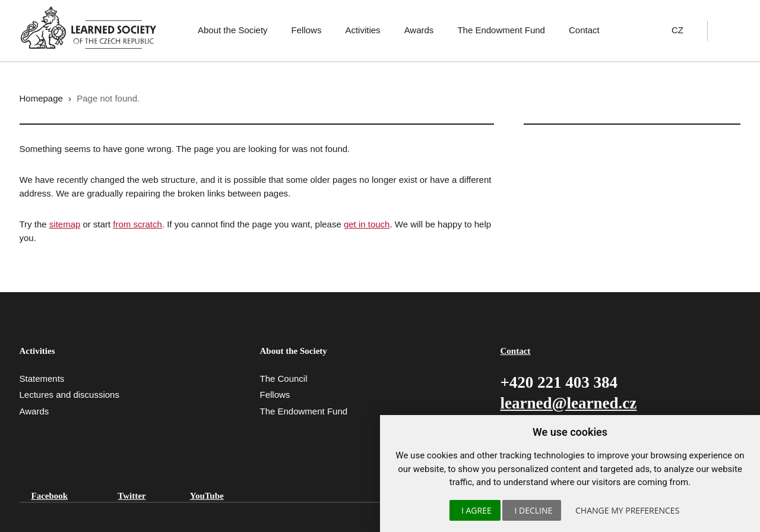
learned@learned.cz (568, 403)
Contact (584, 30)
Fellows (307, 30)
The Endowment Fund (501, 30)
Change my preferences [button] (627, 510)
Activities (362, 30)
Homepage (41, 98)
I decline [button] (533, 510)
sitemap (65, 224)
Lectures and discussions (69, 395)
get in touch (367, 224)
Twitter (132, 496)
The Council (283, 379)
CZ (677, 30)
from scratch (137, 224)
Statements (42, 379)
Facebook (50, 496)
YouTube (207, 496)
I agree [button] (476, 510)
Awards (419, 30)
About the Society (233, 30)
